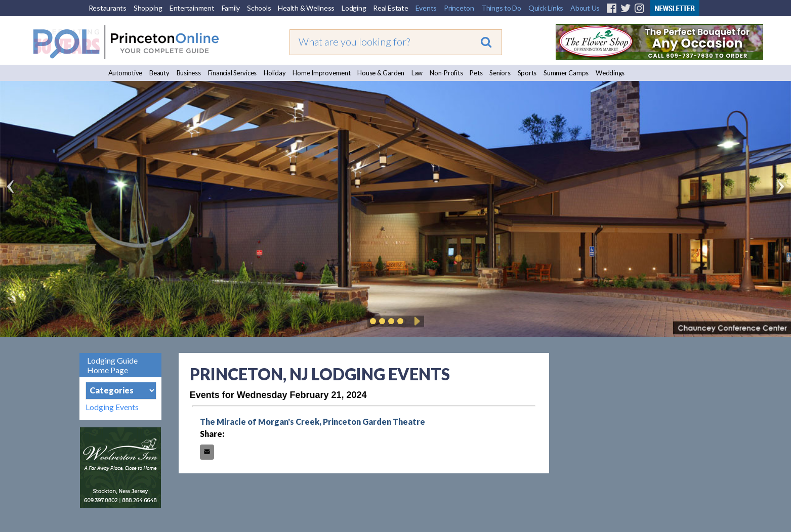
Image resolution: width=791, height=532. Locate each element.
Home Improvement (321, 73)
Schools (259, 8)
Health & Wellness (306, 8)
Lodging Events (112, 407)
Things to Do (501, 8)
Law (417, 73)
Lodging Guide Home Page (112, 365)
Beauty (159, 73)
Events (426, 8)
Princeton (459, 8)
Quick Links (546, 8)
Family (231, 8)
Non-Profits (446, 73)
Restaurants (108, 8)
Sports (527, 73)
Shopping (148, 8)
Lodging (354, 8)
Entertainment (192, 8)
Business (189, 73)
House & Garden (381, 73)
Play (415, 321)
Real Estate (390, 8)
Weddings (610, 73)
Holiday (275, 73)
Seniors (500, 73)
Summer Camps (566, 73)
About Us (585, 8)
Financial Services (233, 73)
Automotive (126, 73)
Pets (476, 73)
